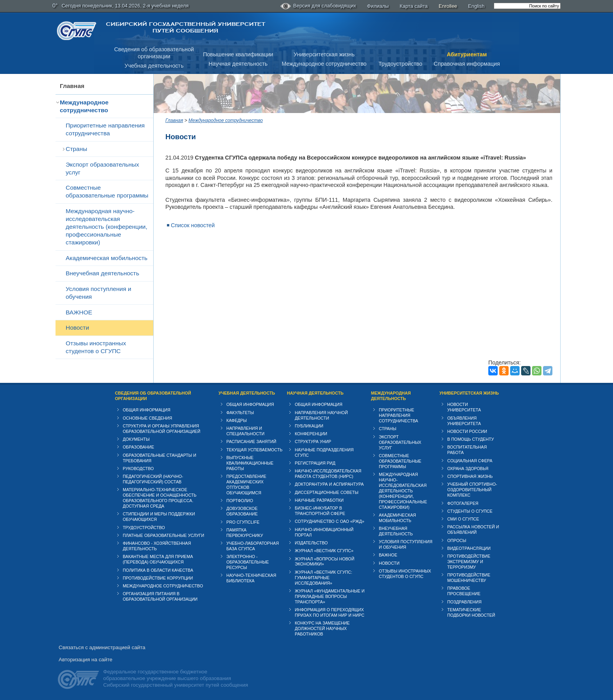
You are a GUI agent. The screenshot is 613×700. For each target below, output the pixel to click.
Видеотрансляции (469, 548)
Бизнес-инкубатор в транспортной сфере (320, 511)
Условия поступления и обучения (99, 293)
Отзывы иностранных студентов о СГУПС (96, 347)
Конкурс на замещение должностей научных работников (322, 628)
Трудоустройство (400, 64)
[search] (527, 6)
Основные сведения (147, 418)
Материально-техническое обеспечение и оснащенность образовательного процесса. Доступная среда (160, 498)
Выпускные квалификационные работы (250, 463)
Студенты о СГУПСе (470, 511)
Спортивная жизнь (470, 476)
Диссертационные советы (327, 492)
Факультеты (240, 413)
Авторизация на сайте (85, 660)
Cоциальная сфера (470, 461)
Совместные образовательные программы (107, 191)
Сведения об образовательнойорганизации (154, 53)
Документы (136, 439)
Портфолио (240, 501)
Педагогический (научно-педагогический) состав (153, 479)
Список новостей (193, 225)
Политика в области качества (158, 570)
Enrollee (448, 6)
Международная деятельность (391, 396)
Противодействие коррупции (158, 578)
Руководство (138, 468)
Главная (72, 86)
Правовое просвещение (464, 591)
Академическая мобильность (107, 258)
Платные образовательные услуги (163, 535)
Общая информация (147, 410)
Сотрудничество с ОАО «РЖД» (330, 521)
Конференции (311, 434)
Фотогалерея (463, 503)
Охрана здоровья (468, 468)
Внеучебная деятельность (102, 273)
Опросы (457, 540)
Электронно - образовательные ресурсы (248, 562)
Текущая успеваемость (255, 450)
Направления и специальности (245, 431)
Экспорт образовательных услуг (102, 168)
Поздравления (464, 602)
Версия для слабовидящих (318, 6)
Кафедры (237, 420)
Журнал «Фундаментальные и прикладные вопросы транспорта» (330, 596)
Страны (76, 149)
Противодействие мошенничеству (469, 578)
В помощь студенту (471, 439)
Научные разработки (319, 500)
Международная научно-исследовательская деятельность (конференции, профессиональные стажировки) (107, 227)
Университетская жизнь (324, 54)
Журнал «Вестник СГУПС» (324, 551)
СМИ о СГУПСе (463, 519)
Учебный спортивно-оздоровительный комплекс (472, 490)
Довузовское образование (242, 511)
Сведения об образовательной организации (153, 396)
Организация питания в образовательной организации (160, 596)
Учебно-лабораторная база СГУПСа (253, 546)
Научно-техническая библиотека (251, 578)
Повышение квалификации (238, 54)
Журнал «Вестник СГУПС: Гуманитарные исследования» (324, 578)
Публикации (309, 426)
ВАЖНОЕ (79, 312)
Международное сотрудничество (324, 64)
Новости (77, 328)
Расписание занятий (251, 442)
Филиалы (378, 6)
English (476, 6)
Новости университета (464, 407)
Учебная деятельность (154, 66)
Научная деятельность (238, 64)
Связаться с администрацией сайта (102, 647)
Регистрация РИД (315, 463)
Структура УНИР (313, 442)
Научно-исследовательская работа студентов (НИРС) (328, 474)
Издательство (311, 543)
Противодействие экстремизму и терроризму (469, 562)
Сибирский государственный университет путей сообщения (186, 27)
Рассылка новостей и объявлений (473, 529)
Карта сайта (414, 6)
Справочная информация (467, 64)
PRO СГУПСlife (243, 522)
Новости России (467, 431)
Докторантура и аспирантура (329, 484)
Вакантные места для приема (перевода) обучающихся (158, 559)
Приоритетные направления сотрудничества (105, 129)
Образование (138, 447)
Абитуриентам (467, 54)
